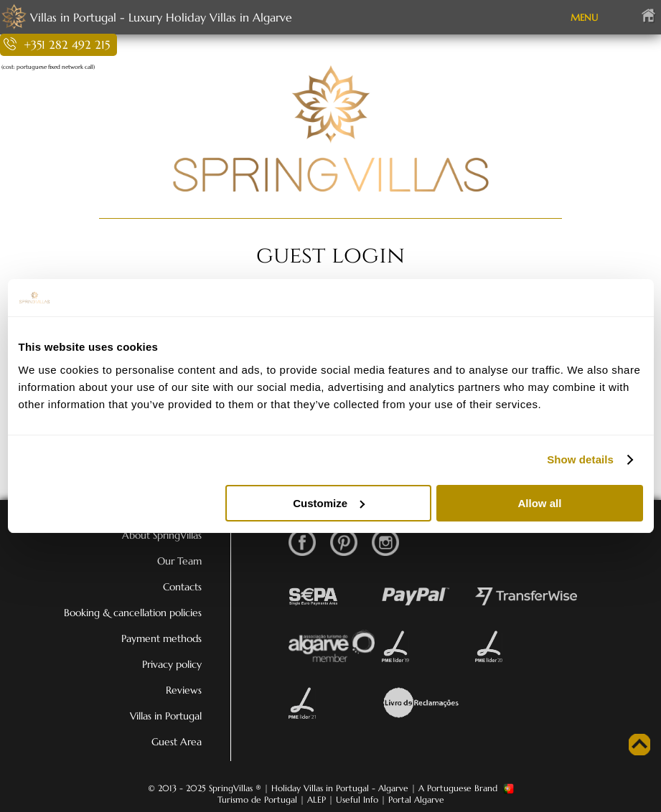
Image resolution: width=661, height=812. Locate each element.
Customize (329, 503)
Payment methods (161, 638)
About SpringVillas (162, 535)
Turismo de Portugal (257, 799)
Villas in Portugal (166, 716)
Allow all (540, 503)
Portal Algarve (416, 799)
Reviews (184, 690)
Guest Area (177, 742)
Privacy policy (172, 664)
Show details (580, 459)
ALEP (317, 799)
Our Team (179, 561)
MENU (584, 18)
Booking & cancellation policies (133, 613)
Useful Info (357, 799)
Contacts (182, 587)
